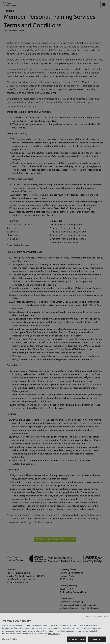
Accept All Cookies (77, 641)
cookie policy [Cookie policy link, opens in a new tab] (54, 635)
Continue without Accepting (97, 617)
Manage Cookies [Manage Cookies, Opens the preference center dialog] (9, 640)
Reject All (97, 641)
